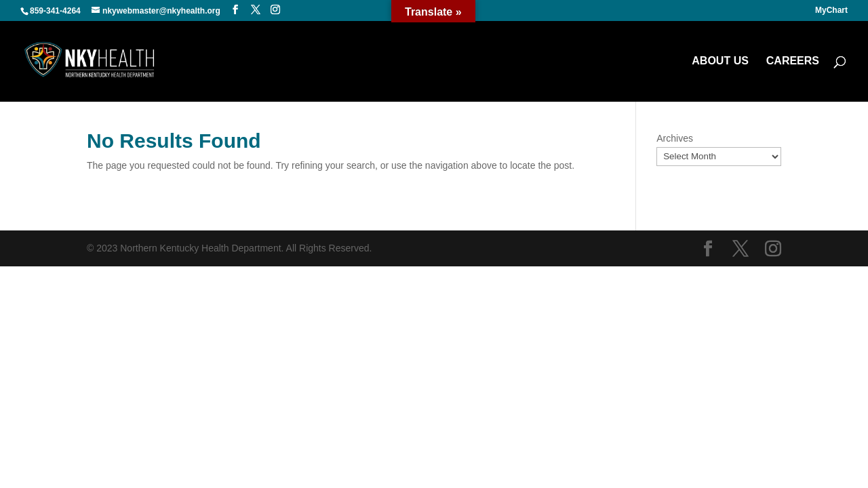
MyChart (831, 11)
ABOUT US (720, 61)
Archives (675, 138)
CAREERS (793, 61)
